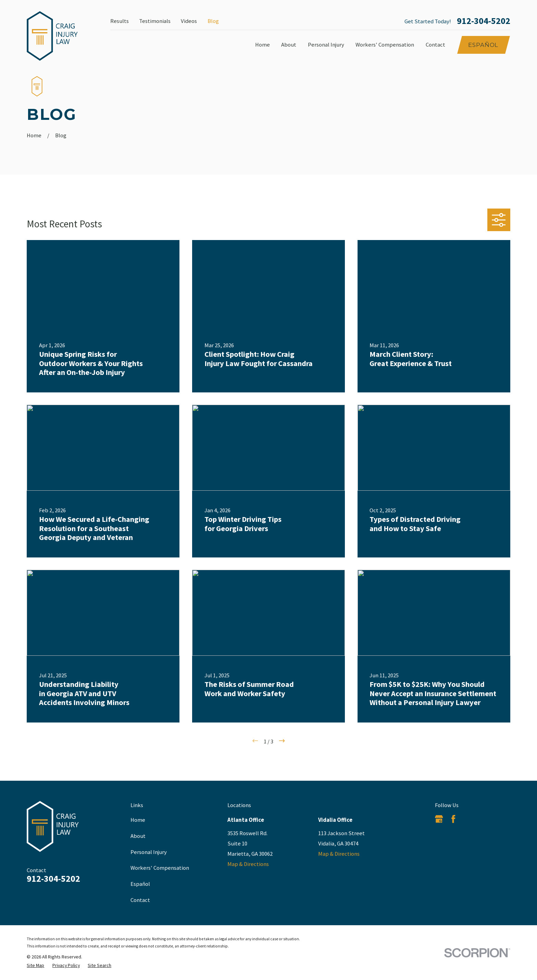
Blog (213, 21)
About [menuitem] (289, 45)
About (138, 836)
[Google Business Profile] (439, 819)
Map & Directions (248, 864)
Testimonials (155, 21)
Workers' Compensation (160, 868)
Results (120, 21)
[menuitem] (35, 965)
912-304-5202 (484, 21)
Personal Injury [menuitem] (326, 45)
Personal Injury (149, 852)
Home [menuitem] (263, 45)
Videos (189, 21)
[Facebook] (453, 819)
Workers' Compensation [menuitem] (385, 45)
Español (483, 45)
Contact (140, 900)
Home (138, 820)
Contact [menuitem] (435, 45)
